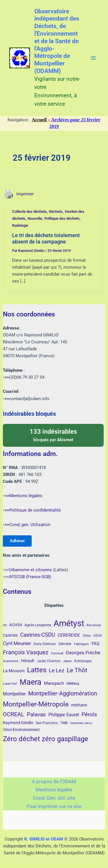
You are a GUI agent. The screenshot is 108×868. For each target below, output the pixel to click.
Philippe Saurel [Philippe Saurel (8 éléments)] (64, 715)
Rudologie (20, 225)
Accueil (39, 120)
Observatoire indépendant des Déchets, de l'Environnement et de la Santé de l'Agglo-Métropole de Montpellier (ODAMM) (57, 41)
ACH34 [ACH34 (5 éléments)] (16, 625)
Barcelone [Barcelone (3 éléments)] (94, 625)
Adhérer (17, 541)
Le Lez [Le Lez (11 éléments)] (57, 670)
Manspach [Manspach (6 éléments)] (54, 683)
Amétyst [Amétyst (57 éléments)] (69, 623)
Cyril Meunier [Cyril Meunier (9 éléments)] (17, 643)
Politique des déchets (62, 218)
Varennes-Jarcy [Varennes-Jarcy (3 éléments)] (81, 723)
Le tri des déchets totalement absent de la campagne (46, 238)
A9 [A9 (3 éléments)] (5, 625)
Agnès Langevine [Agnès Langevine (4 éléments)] (38, 625)
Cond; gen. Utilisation (30, 525)
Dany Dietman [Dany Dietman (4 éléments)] (45, 644)
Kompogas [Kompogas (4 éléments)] (83, 661)
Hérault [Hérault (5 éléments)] (28, 661)
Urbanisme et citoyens (30, 570)
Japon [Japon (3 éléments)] (67, 661)
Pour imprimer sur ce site (54, 806)
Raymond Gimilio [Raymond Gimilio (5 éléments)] (18, 723)
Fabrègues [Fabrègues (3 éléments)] (82, 644)
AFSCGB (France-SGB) (30, 577)
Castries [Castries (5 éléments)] (10, 635)
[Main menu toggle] (93, 58)
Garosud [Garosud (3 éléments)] (57, 653)
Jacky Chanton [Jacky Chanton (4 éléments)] (49, 661)
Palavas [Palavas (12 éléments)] (36, 714)
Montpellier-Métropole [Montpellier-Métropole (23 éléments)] (36, 704)
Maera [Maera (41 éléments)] (31, 682)
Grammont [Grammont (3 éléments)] (11, 661)
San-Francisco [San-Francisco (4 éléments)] (47, 723)
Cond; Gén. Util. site (54, 798)
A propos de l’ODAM (54, 781)
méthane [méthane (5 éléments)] (79, 705)
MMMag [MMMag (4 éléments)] (73, 684)
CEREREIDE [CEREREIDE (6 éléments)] (69, 635)
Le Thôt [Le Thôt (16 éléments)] (77, 670)
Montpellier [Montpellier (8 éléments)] (14, 694)
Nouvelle (35, 218)
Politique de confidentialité (35, 510)
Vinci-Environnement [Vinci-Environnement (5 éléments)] (21, 730)
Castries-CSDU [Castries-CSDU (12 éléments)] (38, 635)
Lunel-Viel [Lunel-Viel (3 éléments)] (10, 684)
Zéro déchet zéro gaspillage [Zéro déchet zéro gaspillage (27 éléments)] (46, 739)
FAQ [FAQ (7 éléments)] (95, 644)
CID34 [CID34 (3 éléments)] (97, 636)
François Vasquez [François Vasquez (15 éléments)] (26, 652)
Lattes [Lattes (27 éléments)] (37, 670)
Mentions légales (26, 496)
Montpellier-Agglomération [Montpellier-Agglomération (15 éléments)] (63, 693)
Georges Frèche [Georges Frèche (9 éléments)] (83, 653)
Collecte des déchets (29, 211)
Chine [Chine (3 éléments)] (87, 636)
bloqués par (53, 435)
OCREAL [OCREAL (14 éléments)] (14, 714)
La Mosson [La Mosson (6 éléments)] (14, 671)
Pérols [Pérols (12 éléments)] (89, 714)
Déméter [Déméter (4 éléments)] (65, 644)
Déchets (56, 211)
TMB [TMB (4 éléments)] (64, 723)
